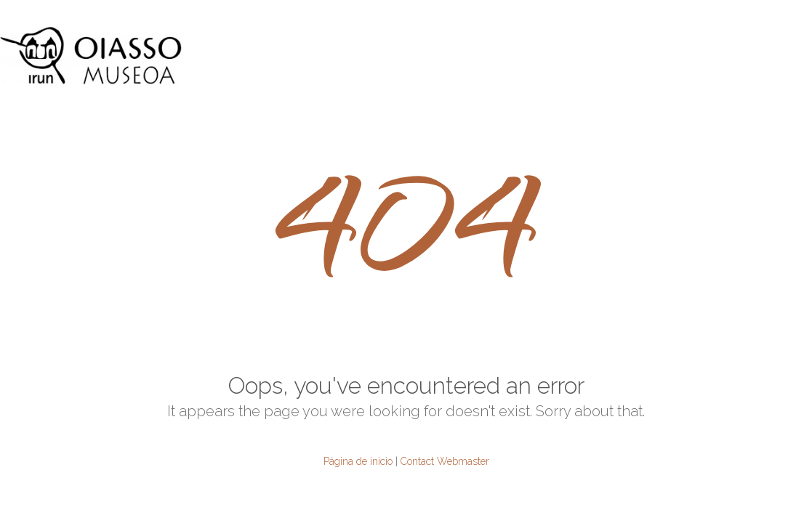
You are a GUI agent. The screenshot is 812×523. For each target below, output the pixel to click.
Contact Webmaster (445, 461)
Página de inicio (358, 461)
